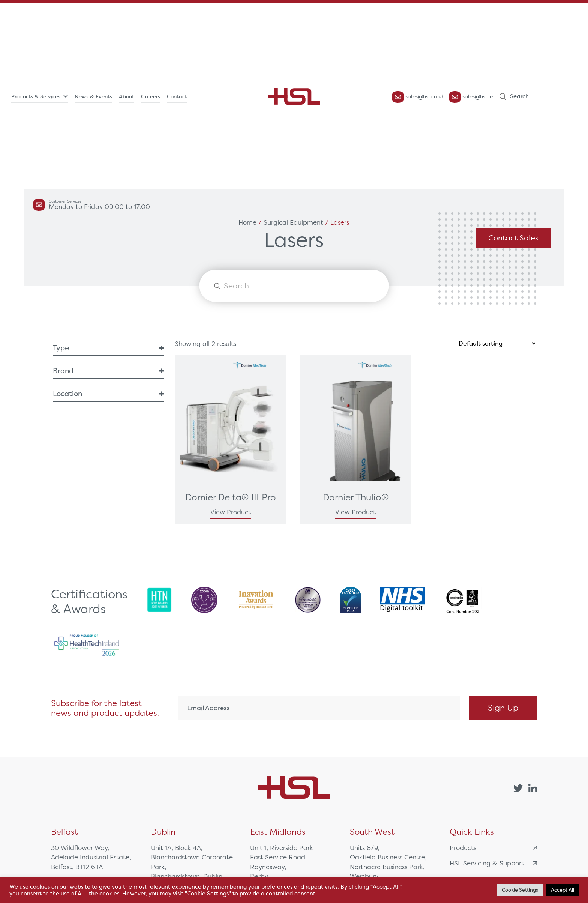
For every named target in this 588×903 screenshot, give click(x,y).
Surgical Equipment (293, 222)
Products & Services (36, 96)
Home (247, 222)
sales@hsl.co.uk (418, 97)
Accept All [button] (562, 890)
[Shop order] (497, 343)
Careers (151, 96)
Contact (177, 96)
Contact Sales (513, 238)
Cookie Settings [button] (520, 890)
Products (493, 848)
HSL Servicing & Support (493, 863)
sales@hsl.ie (471, 97)
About (127, 96)
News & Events (93, 96)
